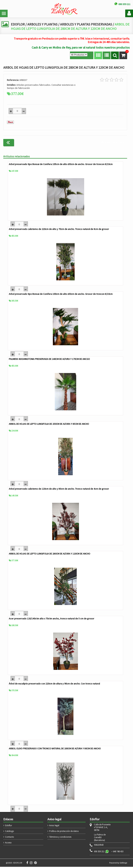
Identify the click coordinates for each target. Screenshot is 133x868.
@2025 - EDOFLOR (14, 864)
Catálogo (10, 832)
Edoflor (8, 827)
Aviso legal (54, 827)
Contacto (10, 838)
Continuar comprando (112, 142)
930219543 (99, 846)
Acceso (8, 844)
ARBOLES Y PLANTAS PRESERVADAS (87, 24)
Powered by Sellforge (118, 864)
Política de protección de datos (64, 832)
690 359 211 (99, 853)
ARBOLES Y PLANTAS (43, 24)
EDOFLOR (18, 24)
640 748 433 (118, 853)
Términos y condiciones (60, 838)
